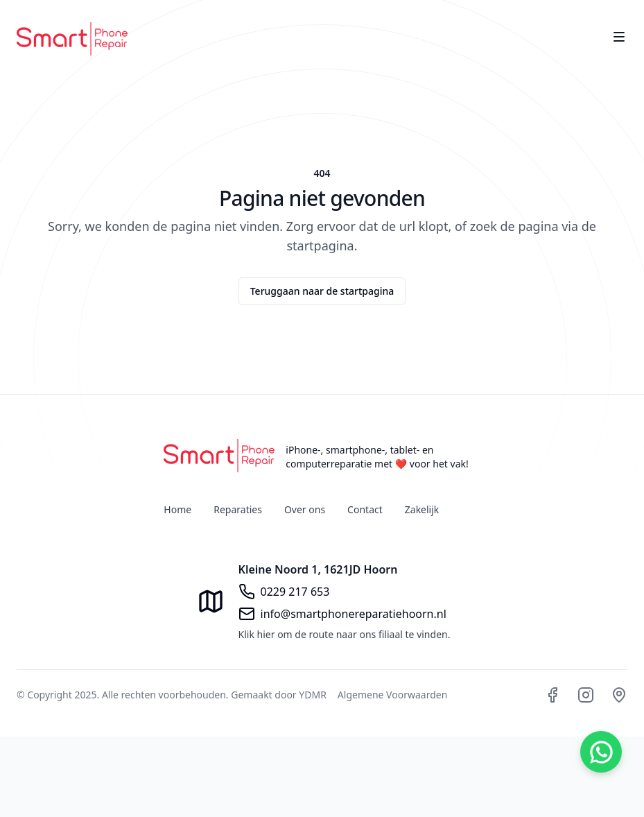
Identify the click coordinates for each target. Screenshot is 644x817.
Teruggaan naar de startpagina (322, 291)
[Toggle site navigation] (619, 37)
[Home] (72, 39)
